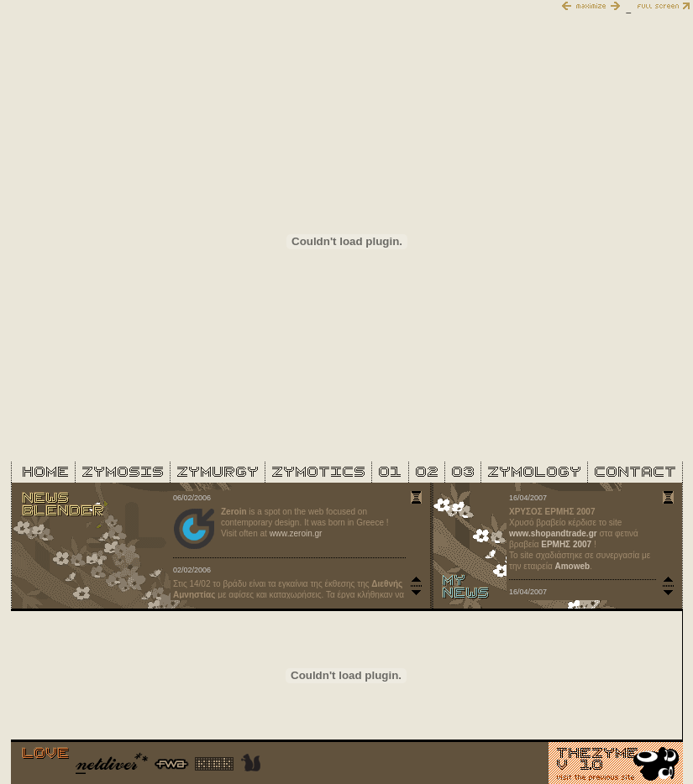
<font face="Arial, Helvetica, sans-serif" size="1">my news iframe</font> (591, 546)
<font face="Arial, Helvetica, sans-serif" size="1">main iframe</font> (347, 241)
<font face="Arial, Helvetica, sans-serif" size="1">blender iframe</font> (297, 546)
